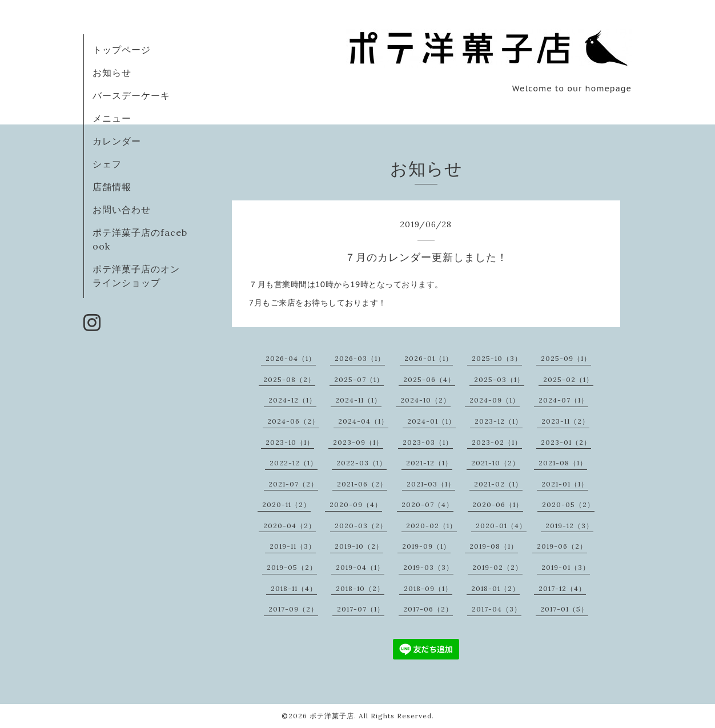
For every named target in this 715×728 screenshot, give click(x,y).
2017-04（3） (497, 609)
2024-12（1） (292, 400)
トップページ (122, 50)
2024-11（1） (358, 400)
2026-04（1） (291, 358)
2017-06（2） (428, 609)
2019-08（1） (494, 546)
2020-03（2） (361, 526)
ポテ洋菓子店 (332, 716)
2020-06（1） (498, 504)
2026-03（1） (360, 358)
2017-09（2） (293, 609)
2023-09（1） (358, 442)
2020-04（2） (290, 526)
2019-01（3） (566, 567)
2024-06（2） (293, 421)
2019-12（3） (569, 526)
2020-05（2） (568, 504)
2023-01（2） (566, 442)
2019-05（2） (292, 567)
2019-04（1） (360, 567)
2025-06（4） (429, 379)
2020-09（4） (356, 504)
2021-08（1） (563, 463)
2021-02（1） (498, 484)
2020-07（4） (427, 504)
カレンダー (117, 141)
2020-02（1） (431, 526)
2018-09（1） (428, 588)
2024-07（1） (563, 400)
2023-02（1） (497, 442)
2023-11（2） (565, 421)
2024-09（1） (495, 400)
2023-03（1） (428, 442)
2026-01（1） (429, 358)
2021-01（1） (565, 484)
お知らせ (112, 73)
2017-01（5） (564, 609)
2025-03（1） (499, 379)
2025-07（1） (359, 379)
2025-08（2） (289, 379)
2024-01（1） (431, 421)
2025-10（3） (497, 358)
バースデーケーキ (131, 95)
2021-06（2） (362, 484)
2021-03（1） (431, 484)
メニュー (112, 118)
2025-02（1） (568, 379)
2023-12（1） (499, 421)
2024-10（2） (425, 400)
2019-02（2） (497, 567)
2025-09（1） (566, 358)
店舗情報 (112, 187)
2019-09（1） (426, 546)
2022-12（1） (294, 463)
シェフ (107, 164)
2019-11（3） (293, 546)
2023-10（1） (290, 442)
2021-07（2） (293, 484)
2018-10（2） (360, 588)
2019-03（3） (428, 567)
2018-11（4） (294, 588)
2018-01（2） (495, 588)
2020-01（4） (501, 526)
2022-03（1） (361, 463)
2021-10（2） (495, 463)
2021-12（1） (429, 463)
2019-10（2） (359, 546)
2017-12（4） (562, 588)
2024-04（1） (363, 421)
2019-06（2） (562, 546)
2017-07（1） (361, 609)
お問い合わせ (122, 210)
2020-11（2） (286, 504)
